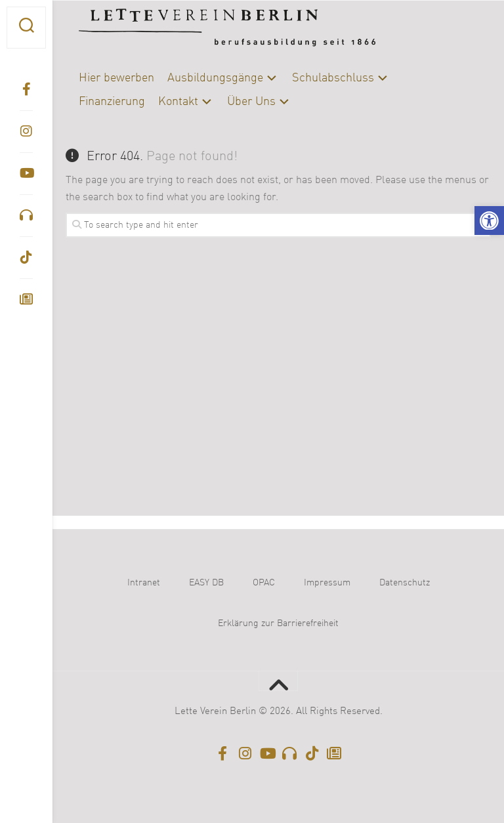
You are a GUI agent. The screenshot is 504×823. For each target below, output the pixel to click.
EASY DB (206, 583)
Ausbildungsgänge (215, 78)
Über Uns (251, 102)
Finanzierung (112, 102)
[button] (489, 221)
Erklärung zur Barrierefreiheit (278, 623)
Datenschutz (405, 583)
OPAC (264, 583)
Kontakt (178, 102)
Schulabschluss (333, 78)
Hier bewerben (116, 78)
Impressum (327, 583)
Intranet (144, 583)
